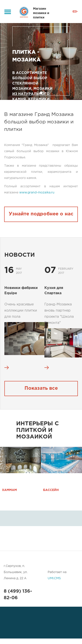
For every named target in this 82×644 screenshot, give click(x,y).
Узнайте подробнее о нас (41, 214)
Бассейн (51, 490)
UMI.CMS (54, 578)
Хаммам (9, 490)
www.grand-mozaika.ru (37, 193)
